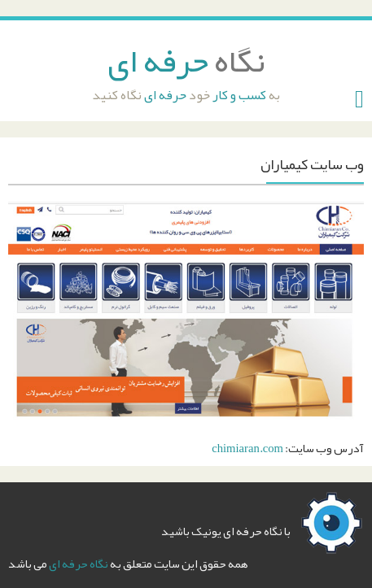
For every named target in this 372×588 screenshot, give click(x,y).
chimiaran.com (247, 449)
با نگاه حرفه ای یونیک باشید (226, 531)
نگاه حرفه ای (79, 564)
